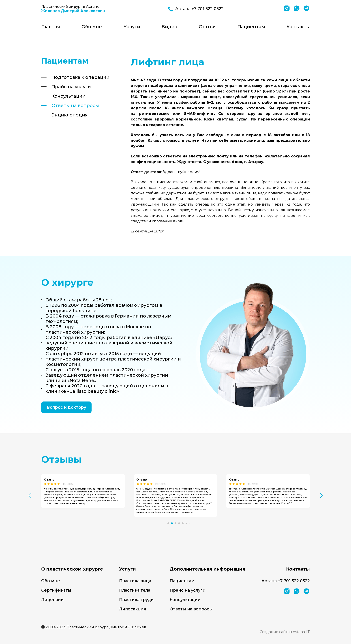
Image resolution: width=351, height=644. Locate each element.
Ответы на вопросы (75, 105)
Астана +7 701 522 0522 (286, 581)
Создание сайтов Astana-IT (285, 632)
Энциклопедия (70, 115)
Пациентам (251, 27)
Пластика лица (135, 581)
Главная (51, 27)
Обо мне (92, 27)
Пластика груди (136, 600)
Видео (169, 27)
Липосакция (133, 609)
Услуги (132, 27)
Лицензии (52, 600)
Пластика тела (135, 590)
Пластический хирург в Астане (73, 9)
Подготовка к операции (80, 77)
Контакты (298, 27)
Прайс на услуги (71, 87)
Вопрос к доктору (66, 407)
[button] (168, 523)
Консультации (68, 96)
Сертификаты (56, 590)
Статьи (207, 27)
